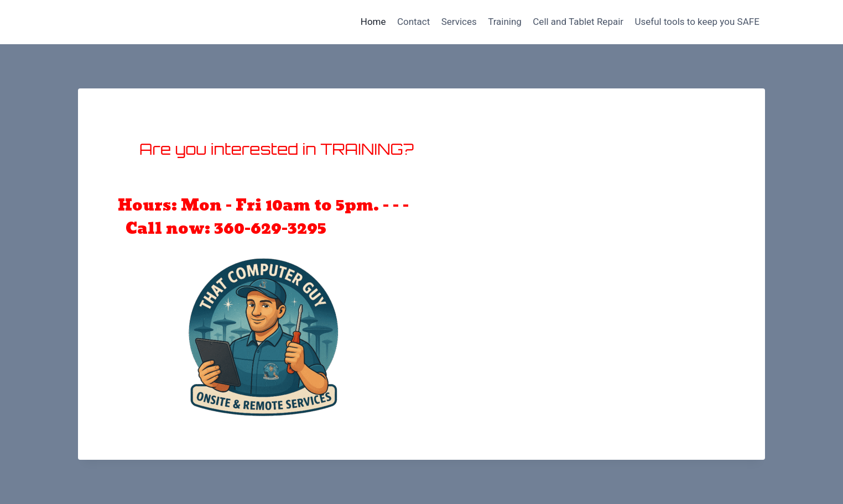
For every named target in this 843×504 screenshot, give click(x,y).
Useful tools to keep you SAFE (697, 22)
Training (505, 22)
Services (459, 22)
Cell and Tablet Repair (578, 22)
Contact (413, 22)
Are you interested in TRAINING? (277, 149)
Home (373, 22)
